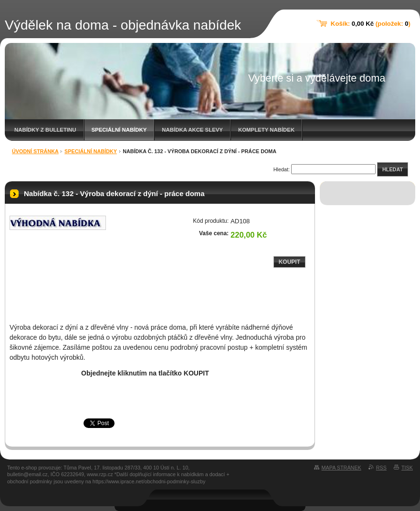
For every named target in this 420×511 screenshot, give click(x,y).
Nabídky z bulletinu (45, 130)
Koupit (289, 262)
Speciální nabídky (119, 130)
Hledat (393, 169)
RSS (381, 468)
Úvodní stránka (35, 151)
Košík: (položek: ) (371, 24)
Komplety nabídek (266, 130)
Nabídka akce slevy (192, 130)
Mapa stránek (341, 468)
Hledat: (282, 169)
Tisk (407, 468)
